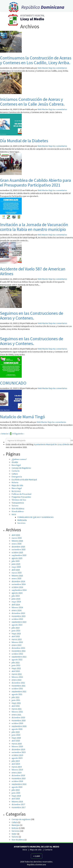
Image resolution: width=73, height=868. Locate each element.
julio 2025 (16, 561)
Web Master (43, 68)
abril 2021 (16, 706)
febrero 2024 (17, 607)
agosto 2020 (17, 729)
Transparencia (18, 503)
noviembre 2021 (19, 686)
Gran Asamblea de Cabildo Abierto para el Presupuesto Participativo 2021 (35, 183)
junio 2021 (16, 700)
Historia (15, 482)
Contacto (16, 471)
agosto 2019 (17, 758)
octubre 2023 (17, 619)
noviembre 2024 (19, 584)
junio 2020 (16, 735)
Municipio (16, 825)
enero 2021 (16, 715)
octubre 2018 (17, 781)
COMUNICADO (13, 383)
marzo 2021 (17, 709)
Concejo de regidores (21, 819)
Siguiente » (19, 434)
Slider (14, 834)
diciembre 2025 (18, 547)
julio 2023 (16, 628)
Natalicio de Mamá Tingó (22, 417)
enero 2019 (16, 773)
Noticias (15, 828)
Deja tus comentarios (58, 68)
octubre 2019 (17, 755)
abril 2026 (16, 535)
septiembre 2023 (19, 622)
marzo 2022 (17, 674)
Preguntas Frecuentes (21, 497)
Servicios (21, 523)
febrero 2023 (17, 642)
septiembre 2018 (19, 784)
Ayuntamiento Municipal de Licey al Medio (52, 444)
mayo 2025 (16, 567)
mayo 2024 (16, 602)
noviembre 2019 (19, 752)
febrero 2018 (17, 802)
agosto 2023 (17, 625)
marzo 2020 (17, 744)
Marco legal (17, 488)
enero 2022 (16, 680)
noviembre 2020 (19, 720)
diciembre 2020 (18, 718)
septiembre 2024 (19, 590)
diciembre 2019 (18, 749)
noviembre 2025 (19, 550)
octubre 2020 (17, 723)
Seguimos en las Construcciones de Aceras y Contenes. (32, 316)
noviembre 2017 (19, 807)
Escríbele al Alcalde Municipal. (24, 480)
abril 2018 (16, 799)
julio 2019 (16, 761)
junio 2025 (16, 564)
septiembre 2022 (19, 657)
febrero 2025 (17, 576)
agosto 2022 (17, 660)
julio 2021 (16, 697)
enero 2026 (16, 544)
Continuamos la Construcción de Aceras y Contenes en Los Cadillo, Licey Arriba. (36, 60)
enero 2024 (16, 610)
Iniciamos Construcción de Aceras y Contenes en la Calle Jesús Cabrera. (32, 102)
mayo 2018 (16, 796)
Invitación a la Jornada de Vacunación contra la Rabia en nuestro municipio (34, 227)
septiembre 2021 (19, 691)
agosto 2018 (17, 787)
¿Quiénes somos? (19, 459)
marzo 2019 (17, 767)
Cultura (15, 474)
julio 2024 (16, 596)
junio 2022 (16, 665)
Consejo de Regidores (21, 468)
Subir (37, 856)
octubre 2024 (17, 587)
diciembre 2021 (18, 683)
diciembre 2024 (18, 581)
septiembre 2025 (19, 555)
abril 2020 (16, 741)
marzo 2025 (17, 573)
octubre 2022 (17, 654)
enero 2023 (16, 645)
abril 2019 (16, 764)
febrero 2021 (17, 712)
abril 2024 (16, 605)
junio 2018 (16, 793)
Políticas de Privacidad (21, 494)
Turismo (15, 506)
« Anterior (4, 434)
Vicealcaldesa (18, 511)
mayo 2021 (16, 703)
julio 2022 (16, 662)
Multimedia (22, 520)
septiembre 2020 (19, 726)
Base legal (16, 465)
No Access (16, 491)
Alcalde (15, 462)
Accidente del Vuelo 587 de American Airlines (33, 271)
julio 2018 (16, 790)
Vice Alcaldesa (18, 840)
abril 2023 (16, 636)
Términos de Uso (19, 500)
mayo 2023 (16, 634)
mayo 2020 (16, 738)
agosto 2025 (17, 558)
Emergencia (17, 477)
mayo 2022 (16, 668)
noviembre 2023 (19, 616)
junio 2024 (16, 599)
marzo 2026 (17, 538)
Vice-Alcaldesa (18, 509)
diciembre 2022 (18, 648)
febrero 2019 (17, 770)
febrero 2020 (17, 746)
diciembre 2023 (18, 613)
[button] (72, 440)
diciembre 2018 (18, 775)
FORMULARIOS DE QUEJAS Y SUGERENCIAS (35, 517)
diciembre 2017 (18, 804)
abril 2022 (16, 671)
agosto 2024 (17, 593)
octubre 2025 (17, 552)
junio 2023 (16, 631)
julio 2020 (16, 732)
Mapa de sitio (17, 485)
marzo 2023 (17, 639)
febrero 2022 (17, 677)
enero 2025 (16, 578)
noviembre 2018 (19, 778)
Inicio (14, 514)
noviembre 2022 (19, 651)
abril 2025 (16, 570)
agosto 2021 (17, 694)
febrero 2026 (17, 541)
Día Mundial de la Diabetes (24, 141)
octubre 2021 (17, 689)
